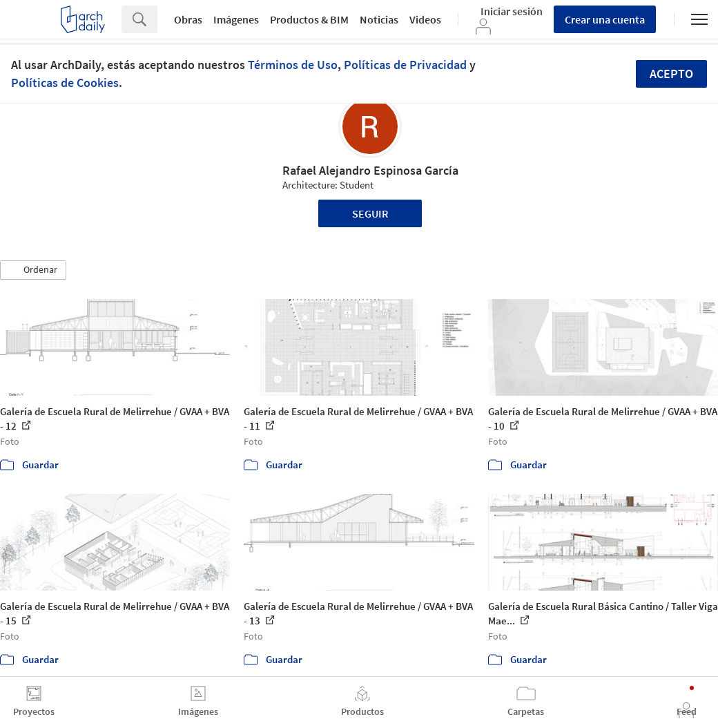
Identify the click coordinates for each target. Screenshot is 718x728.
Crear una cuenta (605, 19)
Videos (425, 19)
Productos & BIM (309, 19)
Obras (188, 19)
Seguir (370, 213)
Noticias (379, 19)
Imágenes (236, 19)
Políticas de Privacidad (405, 65)
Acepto (671, 74)
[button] (33, 270)
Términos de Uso (293, 65)
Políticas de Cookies (65, 83)
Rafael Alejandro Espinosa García (370, 170)
